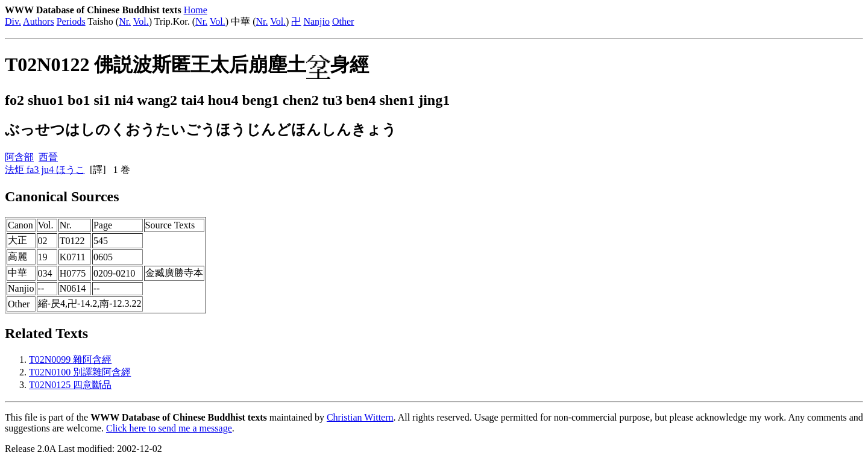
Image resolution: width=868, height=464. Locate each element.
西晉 (48, 157)
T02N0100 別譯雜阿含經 (80, 372)
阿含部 (19, 157)
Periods (71, 21)
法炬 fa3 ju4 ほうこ (45, 170)
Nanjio (316, 21)
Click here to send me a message (169, 428)
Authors (39, 21)
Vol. (141, 21)
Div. (13, 21)
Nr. (125, 21)
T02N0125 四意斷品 (70, 385)
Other (343, 21)
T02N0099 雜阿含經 (70, 359)
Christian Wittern (360, 417)
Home (196, 10)
